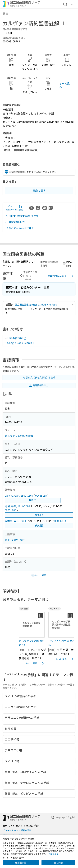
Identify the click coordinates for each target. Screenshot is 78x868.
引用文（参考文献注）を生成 (22, 216)
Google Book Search (22, 343)
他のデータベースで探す (19, 228)
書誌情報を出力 (15, 222)
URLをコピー (20, 208)
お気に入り (10, 208)
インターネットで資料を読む (17, 830)
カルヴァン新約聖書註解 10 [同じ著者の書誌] (32, 643)
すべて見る (64, 85)
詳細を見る (53, 854)
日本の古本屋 (17, 338)
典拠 (33, 500)
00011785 (10, 510)
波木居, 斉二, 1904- (16, 521)
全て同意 (58, 863)
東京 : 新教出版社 (15, 540)
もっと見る (35, 663)
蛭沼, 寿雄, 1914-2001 (17, 506)
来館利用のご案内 (61, 276)
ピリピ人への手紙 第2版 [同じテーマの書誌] (61, 643)
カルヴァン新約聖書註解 (19, 436)
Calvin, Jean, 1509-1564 (19, 495)
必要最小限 (21, 863)
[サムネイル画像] (32, 625)
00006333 (60, 521)
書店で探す (39, 190)
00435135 (41, 495)
